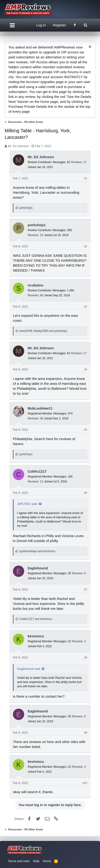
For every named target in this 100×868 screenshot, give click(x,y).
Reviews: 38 (35, 418)
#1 (86, 178)
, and (43, 331)
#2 (86, 246)
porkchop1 (37, 225)
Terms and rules (19, 861)
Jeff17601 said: (27, 504)
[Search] (85, 25)
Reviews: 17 (79, 162)
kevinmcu (36, 636)
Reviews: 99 (35, 295)
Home (47, 861)
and (37, 551)
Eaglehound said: (29, 669)
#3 (86, 307)
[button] (12, 25)
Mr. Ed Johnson (18, 146)
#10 (85, 783)
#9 (86, 733)
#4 (86, 370)
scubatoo (36, 285)
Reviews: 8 (79, 573)
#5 (86, 430)
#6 (86, 493)
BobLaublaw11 (40, 408)
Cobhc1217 (37, 471)
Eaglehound (38, 568)
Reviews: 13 (35, 482)
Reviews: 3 (79, 641)
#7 (86, 590)
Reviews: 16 (35, 235)
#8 (86, 658)
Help (36, 861)
